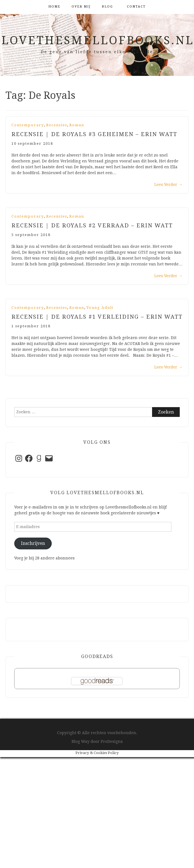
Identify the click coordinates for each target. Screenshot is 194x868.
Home (54, 7)
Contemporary (28, 125)
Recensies (57, 125)
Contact (136, 7)
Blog (107, 7)
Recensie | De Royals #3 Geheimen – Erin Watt (94, 134)
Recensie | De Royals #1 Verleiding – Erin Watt (97, 317)
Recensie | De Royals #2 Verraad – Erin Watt (92, 225)
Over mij (81, 7)
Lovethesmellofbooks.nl (98, 40)
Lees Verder (168, 185)
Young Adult (100, 308)
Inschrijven (33, 543)
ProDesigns (112, 741)
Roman (77, 125)
